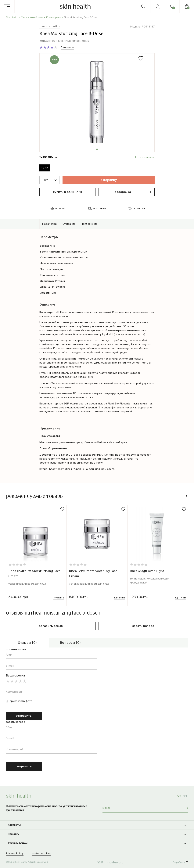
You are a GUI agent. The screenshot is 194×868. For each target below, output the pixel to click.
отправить (24, 716)
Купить (59, 597)
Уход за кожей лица (32, 17)
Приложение (89, 224)
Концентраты (53, 17)
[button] (187, 496)
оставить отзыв (51, 626)
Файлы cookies (41, 854)
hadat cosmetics (60, 469)
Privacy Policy (15, 854)
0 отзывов (67, 48)
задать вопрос (143, 626)
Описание (69, 224)
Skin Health (12, 17)
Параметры (50, 224)
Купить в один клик (68, 192)
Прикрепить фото (21, 701)
